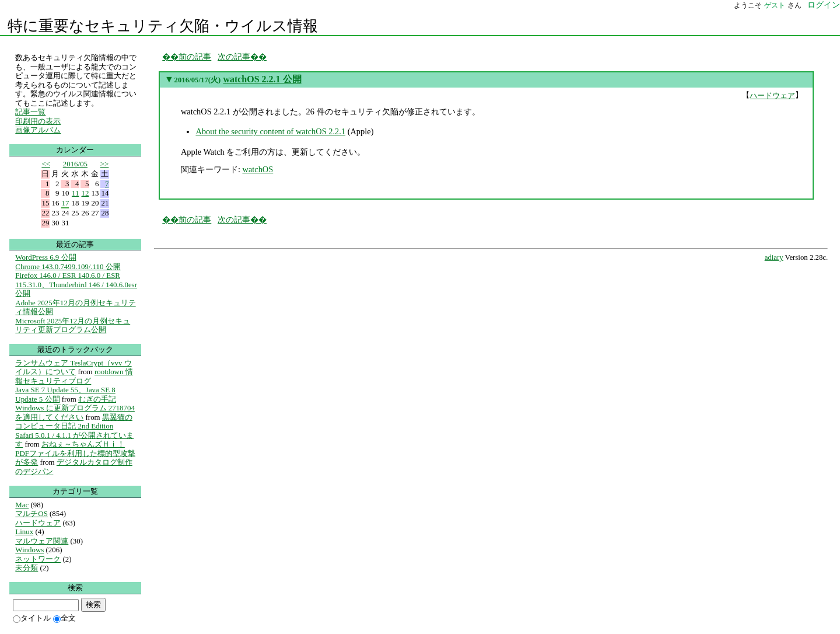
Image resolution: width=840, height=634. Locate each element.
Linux (24, 532)
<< (46, 164)
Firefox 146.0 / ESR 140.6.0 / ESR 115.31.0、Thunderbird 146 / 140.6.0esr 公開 (76, 284)
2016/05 (75, 164)
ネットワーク (38, 559)
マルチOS (32, 513)
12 (85, 193)
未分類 (27, 568)
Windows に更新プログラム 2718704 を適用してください (75, 412)
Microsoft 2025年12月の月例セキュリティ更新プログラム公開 (73, 325)
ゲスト (775, 5)
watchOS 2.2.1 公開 (262, 79)
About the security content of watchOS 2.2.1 (270, 131)
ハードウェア (772, 95)
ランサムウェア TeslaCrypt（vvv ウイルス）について (73, 367)
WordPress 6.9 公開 (45, 257)
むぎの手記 (97, 399)
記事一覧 (30, 112)
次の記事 (234, 57)
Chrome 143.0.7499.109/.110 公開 (68, 267)
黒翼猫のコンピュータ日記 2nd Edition (74, 422)
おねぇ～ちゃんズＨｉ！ (83, 444)
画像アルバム (38, 130)
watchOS (258, 169)
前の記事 (195, 57)
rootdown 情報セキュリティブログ (74, 376)
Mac (22, 505)
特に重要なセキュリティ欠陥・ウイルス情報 (163, 26)
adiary (774, 257)
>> (105, 164)
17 (65, 203)
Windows (29, 550)
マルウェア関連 (42, 541)
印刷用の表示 (38, 121)
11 (75, 193)
